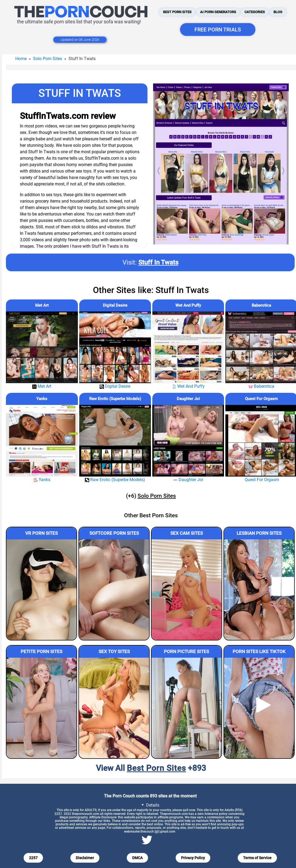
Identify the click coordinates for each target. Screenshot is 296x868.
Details (149, 805)
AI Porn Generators (218, 12)
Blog (278, 12)
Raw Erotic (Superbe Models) (115, 399)
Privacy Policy (193, 858)
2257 (33, 858)
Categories (255, 12)
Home (21, 59)
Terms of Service (257, 858)
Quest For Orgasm (261, 399)
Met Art (42, 305)
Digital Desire (115, 305)
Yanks (42, 399)
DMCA (137, 858)
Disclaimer (85, 858)
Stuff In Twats (158, 262)
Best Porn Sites (177, 12)
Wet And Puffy (188, 305)
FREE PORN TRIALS (218, 30)
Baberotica (261, 305)
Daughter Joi (188, 399)
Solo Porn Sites (48, 59)
